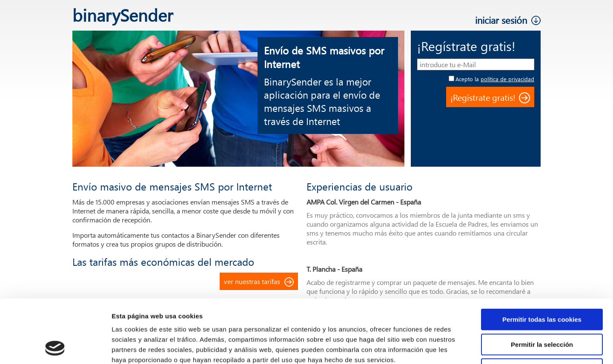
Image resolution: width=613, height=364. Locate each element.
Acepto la (495, 79)
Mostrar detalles (457, 347)
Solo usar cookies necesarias (542, 310)
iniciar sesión (501, 20)
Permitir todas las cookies (542, 260)
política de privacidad (507, 79)
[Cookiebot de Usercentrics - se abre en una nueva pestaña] (55, 347)
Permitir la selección (542, 285)
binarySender (123, 15)
